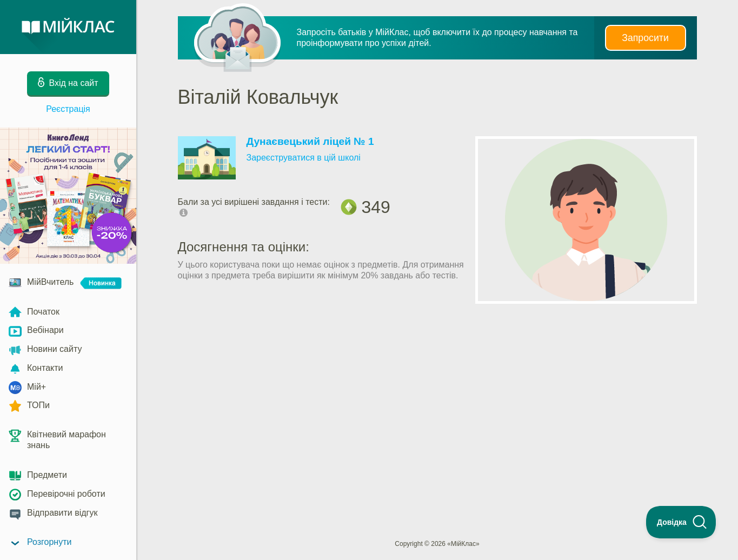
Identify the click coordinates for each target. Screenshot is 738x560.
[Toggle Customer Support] (681, 522)
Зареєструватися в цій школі (304, 158)
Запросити (645, 38)
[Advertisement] (437, 352)
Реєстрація (68, 109)
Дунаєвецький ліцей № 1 (310, 141)
